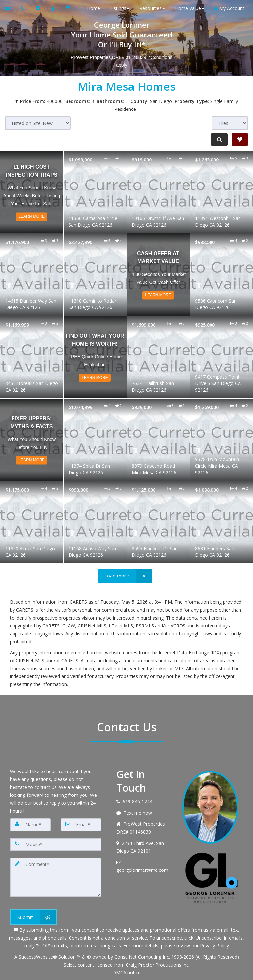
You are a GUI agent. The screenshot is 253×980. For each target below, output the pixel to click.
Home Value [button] (188, 8)
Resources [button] (151, 8)
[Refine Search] (219, 139)
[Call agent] (23, 8)
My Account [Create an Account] (228, 8)
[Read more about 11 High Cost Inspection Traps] (32, 192)
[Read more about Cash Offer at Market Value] (158, 275)
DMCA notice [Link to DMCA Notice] (126, 973)
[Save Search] (240, 139)
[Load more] (125, 576)
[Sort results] (38, 123)
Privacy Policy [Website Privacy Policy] (214, 946)
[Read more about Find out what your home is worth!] (95, 357)
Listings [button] (118, 8)
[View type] (230, 123)
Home (92, 8)
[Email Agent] (10, 8)
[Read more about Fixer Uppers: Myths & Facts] (32, 440)
